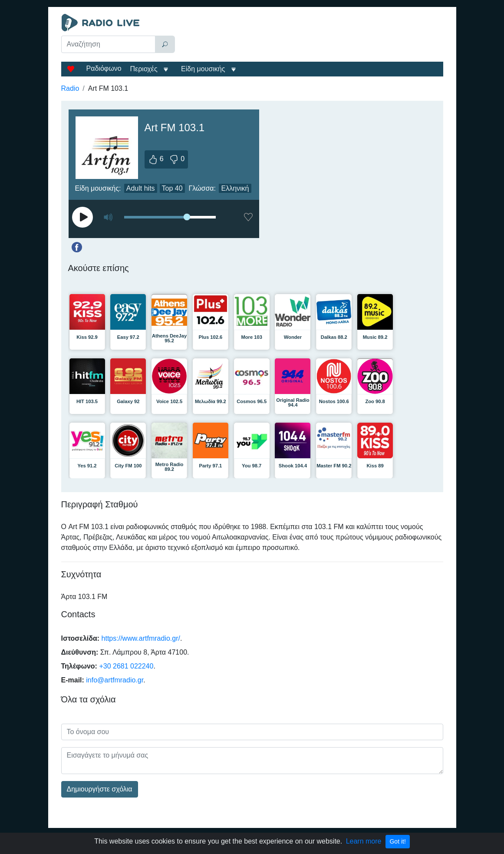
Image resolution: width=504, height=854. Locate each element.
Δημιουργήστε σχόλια (100, 789)
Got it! (397, 841)
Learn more (364, 841)
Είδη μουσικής (203, 69)
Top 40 (172, 188)
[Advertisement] (311, 36)
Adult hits (141, 188)
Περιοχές (145, 69)
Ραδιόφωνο (104, 68)
